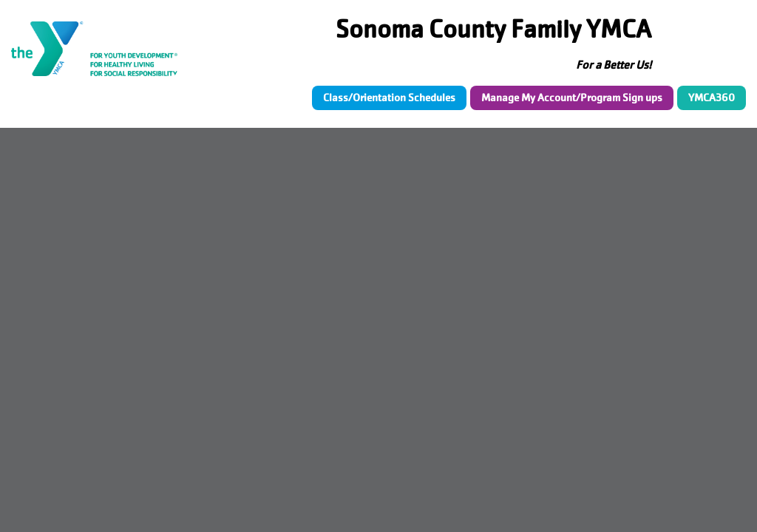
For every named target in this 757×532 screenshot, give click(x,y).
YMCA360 (712, 98)
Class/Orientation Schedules (389, 98)
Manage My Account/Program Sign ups (572, 98)
